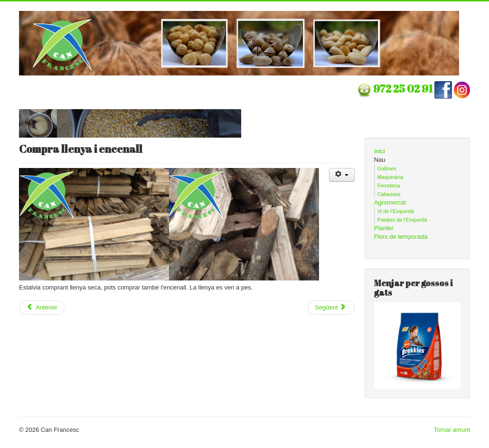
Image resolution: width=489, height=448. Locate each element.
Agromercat (390, 202)
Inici (380, 151)
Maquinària (390, 177)
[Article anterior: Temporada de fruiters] (42, 308)
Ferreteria (389, 186)
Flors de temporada (401, 237)
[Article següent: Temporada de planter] (331, 308)
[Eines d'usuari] (342, 175)
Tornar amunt (452, 430)
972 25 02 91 (404, 89)
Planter (384, 228)
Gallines (387, 168)
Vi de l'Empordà (396, 211)
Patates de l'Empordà (402, 220)
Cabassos (389, 194)
